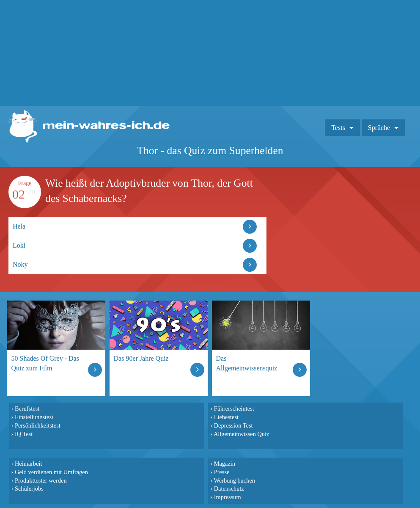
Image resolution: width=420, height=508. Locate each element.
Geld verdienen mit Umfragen (51, 472)
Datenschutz (229, 489)
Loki (19, 245)
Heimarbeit (29, 464)
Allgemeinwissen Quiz (242, 434)
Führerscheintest (234, 409)
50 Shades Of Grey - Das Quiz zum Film (45, 363)
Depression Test (233, 425)
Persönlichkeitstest (38, 425)
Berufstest (27, 409)
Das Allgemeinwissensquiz (247, 363)
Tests (338, 128)
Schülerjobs (29, 489)
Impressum (228, 497)
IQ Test (24, 434)
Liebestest (226, 417)
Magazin (225, 464)
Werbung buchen (234, 480)
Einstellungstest (34, 417)
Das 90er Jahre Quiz (141, 358)
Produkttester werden (41, 480)
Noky (20, 264)
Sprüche (379, 128)
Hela (19, 226)
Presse (222, 472)
